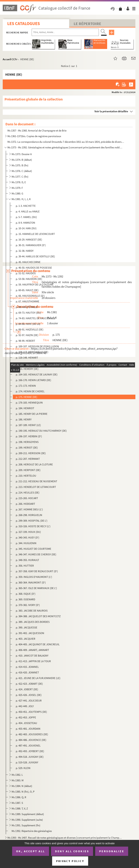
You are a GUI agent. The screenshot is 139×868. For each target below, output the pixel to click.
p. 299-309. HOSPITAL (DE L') (32, 521)
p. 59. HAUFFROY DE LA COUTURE (35, 284)
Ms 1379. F (17, 188)
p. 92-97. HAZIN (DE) (27, 335)
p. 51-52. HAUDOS (26, 273)
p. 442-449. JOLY (25, 706)
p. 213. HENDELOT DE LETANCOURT (36, 487)
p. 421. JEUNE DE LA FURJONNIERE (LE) (38, 678)
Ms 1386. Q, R (19, 797)
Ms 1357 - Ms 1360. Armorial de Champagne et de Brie (37, 130)
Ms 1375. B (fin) (20, 165)
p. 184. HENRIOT (25, 408)
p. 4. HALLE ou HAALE (28, 211)
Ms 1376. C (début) (22, 171)
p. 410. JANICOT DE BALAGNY (32, 656)
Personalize (112, 851)
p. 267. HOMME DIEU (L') (29, 509)
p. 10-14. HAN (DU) (26, 228)
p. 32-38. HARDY (25, 251)
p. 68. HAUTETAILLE (27, 307)
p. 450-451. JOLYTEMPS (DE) (31, 712)
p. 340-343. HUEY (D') (28, 537)
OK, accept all (31, 851)
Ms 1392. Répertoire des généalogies (32, 831)
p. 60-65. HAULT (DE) (27, 290)
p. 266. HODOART (25, 504)
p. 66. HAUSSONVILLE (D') (30, 296)
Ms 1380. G (17, 193)
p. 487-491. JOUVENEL (28, 745)
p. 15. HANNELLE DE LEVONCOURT (35, 234)
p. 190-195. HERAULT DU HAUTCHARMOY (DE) (41, 431)
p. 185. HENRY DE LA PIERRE (32, 414)
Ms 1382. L (17, 775)
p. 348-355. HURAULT (27, 560)
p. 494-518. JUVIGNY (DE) (30, 757)
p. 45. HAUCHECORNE (28, 262)
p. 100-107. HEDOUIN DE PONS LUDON (37, 346)
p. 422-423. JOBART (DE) (29, 684)
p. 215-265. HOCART (27, 498)
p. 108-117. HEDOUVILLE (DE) (32, 352)
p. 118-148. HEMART (27, 358)
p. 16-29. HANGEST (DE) (29, 239)
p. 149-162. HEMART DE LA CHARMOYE (37, 363)
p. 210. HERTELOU (26, 476)
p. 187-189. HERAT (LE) (28, 425)
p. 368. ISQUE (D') (26, 594)
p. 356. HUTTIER (25, 566)
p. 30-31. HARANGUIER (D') (31, 245)
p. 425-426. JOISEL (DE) (29, 695)
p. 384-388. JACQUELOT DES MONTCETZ (38, 616)
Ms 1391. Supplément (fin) (26, 825)
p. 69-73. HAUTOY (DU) (28, 313)
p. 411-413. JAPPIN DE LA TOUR (33, 661)
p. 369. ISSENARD (25, 599)
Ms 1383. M (18, 780)
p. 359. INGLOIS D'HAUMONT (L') (34, 577)
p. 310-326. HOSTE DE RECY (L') (33, 526)
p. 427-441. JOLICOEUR (29, 701)
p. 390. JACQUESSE (27, 627)
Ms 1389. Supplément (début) (28, 814)
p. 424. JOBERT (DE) (27, 689)
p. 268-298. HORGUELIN (29, 515)
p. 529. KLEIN (23, 768)
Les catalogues (24, 23)
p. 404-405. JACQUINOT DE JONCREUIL (38, 644)
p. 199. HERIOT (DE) (27, 448)
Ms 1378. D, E (19, 182)
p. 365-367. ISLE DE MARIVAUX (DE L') (36, 588)
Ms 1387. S (17, 803)
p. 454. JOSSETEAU (26, 723)
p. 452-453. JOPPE (26, 717)
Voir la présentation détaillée (111, 111)
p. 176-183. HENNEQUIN (29, 403)
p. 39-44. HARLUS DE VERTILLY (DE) (35, 256)
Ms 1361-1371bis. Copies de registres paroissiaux (34, 136)
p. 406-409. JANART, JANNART (32, 650)
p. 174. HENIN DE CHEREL (30, 391)
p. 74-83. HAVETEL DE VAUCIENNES (35, 318)
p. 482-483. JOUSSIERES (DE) (32, 734)
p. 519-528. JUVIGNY (27, 762)
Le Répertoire (87, 24)
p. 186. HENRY (24, 419)
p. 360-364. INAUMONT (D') (31, 582)
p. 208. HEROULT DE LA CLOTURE (34, 464)
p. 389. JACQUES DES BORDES (33, 622)
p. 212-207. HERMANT (28, 459)
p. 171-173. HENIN (26, 386)
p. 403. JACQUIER (26, 639)
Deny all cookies (72, 851)
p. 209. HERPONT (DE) (28, 470)
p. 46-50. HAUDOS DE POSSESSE (34, 268)
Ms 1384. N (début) (22, 786)
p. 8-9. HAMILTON (25, 223)
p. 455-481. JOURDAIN (28, 729)
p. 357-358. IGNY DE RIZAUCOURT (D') (37, 571)
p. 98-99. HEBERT (25, 341)
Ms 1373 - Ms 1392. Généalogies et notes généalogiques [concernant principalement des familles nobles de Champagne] (65, 147)
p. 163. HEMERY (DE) (27, 369)
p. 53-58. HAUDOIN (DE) (29, 279)
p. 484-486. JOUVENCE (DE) (31, 740)
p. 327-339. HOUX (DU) (28, 532)
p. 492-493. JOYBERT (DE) (30, 751)
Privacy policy (70, 861)
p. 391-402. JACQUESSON (30, 633)
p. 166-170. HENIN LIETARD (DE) (33, 380)
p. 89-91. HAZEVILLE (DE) (30, 329)
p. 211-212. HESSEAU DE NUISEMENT (36, 481)
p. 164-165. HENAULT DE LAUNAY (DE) (37, 374)
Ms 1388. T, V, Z (20, 808)
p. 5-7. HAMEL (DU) (26, 217)
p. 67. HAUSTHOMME (28, 301)
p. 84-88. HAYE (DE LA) (28, 324)
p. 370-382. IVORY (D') (28, 605)
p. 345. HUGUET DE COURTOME (33, 549)
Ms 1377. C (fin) (20, 177)
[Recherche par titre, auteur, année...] (65, 32)
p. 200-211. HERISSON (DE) (31, 453)
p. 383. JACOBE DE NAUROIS (32, 611)
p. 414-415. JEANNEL (27, 667)
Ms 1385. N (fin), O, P (23, 792)
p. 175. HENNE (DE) (27, 397)
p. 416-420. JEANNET (27, 672)
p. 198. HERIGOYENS (27, 442)
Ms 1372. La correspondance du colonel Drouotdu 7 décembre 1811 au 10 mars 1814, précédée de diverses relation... (66, 142)
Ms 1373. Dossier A (22, 154)
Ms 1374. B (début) (22, 160)
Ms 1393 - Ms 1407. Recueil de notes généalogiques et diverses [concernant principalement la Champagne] (65, 838)
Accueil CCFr (10, 59)
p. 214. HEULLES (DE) (28, 492)
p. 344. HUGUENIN (26, 543)
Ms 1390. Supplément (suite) (27, 820)
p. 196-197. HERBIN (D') (29, 436)
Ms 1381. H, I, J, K (21, 199)
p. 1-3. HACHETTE (26, 206)
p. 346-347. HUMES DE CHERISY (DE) (36, 554)
